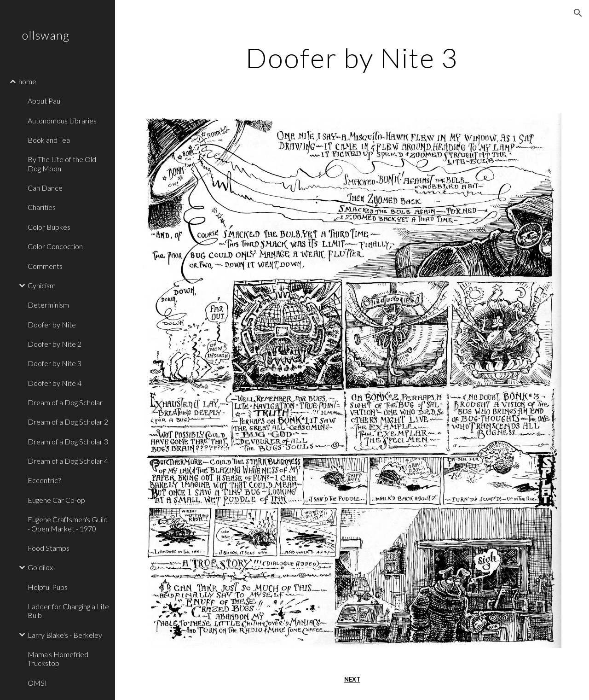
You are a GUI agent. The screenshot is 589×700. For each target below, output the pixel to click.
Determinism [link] (48, 305)
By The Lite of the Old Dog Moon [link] (62, 163)
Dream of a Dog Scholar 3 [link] (68, 441)
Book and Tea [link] (49, 140)
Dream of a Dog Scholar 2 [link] (68, 422)
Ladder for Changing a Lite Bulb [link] (68, 611)
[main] (352, 58)
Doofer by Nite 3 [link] (55, 363)
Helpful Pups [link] (48, 587)
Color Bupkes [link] (49, 227)
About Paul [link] (45, 101)
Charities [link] (42, 207)
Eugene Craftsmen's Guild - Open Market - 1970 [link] (68, 524)
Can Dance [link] (45, 188)
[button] (578, 13)
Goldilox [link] (40, 567)
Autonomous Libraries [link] (62, 120)
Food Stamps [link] (49, 548)
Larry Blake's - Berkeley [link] (65, 635)
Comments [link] (45, 266)
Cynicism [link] (42, 285)
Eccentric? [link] (44, 480)
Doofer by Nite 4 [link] (55, 383)
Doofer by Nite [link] (52, 324)
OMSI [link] (37, 683)
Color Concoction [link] (55, 246)
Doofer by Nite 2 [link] (55, 344)
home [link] (27, 81)
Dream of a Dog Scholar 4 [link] (68, 461)
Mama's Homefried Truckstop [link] (58, 659)
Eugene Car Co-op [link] (56, 500)
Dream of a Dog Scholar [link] (65, 402)
